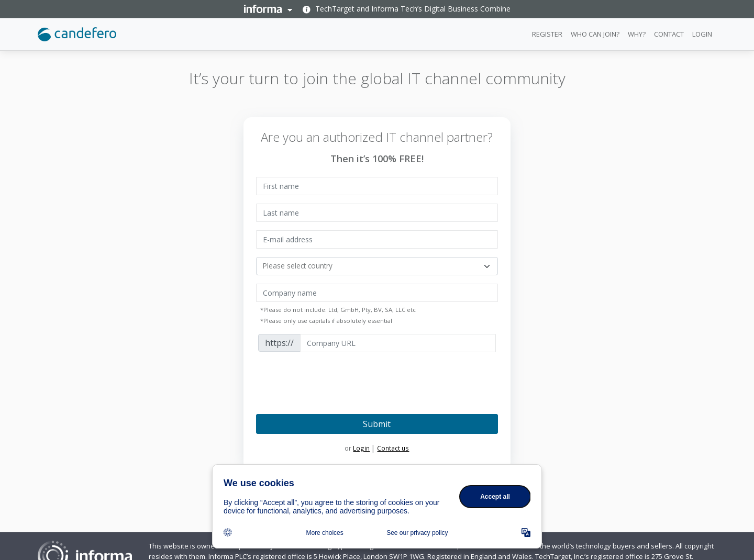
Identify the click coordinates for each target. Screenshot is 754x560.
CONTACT (669, 34)
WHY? (637, 34)
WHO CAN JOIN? (595, 34)
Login (361, 448)
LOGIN (702, 34)
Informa (268, 9)
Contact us (393, 448)
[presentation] (336, 381)
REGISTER (547, 34)
